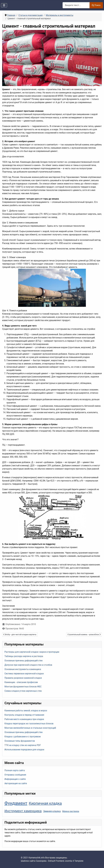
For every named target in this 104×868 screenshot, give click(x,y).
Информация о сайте (15, 779)
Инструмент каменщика (23, 811)
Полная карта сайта (15, 770)
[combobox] (76, 5)
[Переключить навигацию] (4, 5)
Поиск (96, 5)
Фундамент (16, 803)
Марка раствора (71, 811)
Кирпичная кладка (45, 803)
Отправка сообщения (15, 775)
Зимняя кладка (52, 811)
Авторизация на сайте (16, 783)
